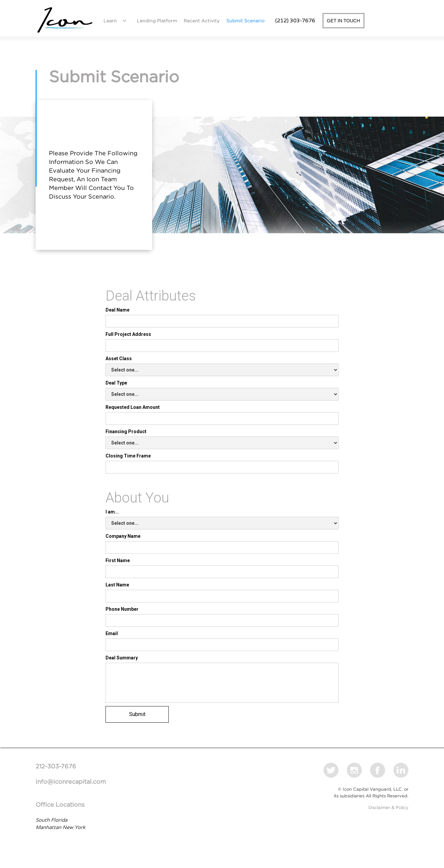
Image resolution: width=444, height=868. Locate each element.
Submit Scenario (245, 21)
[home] (65, 21)
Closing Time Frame (128, 456)
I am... (112, 512)
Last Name (117, 585)
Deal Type (116, 383)
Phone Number (122, 609)
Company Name (123, 536)
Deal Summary (122, 658)
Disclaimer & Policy (388, 808)
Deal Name (117, 310)
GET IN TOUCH (343, 21)
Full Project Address (128, 334)
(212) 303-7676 (295, 20)
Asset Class (119, 359)
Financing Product (126, 432)
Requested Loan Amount (133, 407)
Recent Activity (202, 21)
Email (112, 633)
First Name (118, 560)
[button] (113, 21)
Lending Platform (157, 21)
